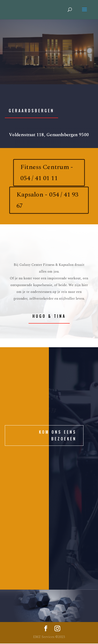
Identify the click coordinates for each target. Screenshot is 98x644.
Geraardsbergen (31, 111)
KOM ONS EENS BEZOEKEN (58, 435)
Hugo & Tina (49, 316)
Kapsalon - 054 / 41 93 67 (47, 200)
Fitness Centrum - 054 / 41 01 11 (47, 173)
